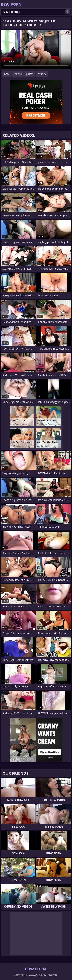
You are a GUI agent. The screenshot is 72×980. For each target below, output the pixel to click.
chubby (18, 74)
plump (30, 74)
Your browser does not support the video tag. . (36, 50)
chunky (42, 74)
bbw (7, 74)
